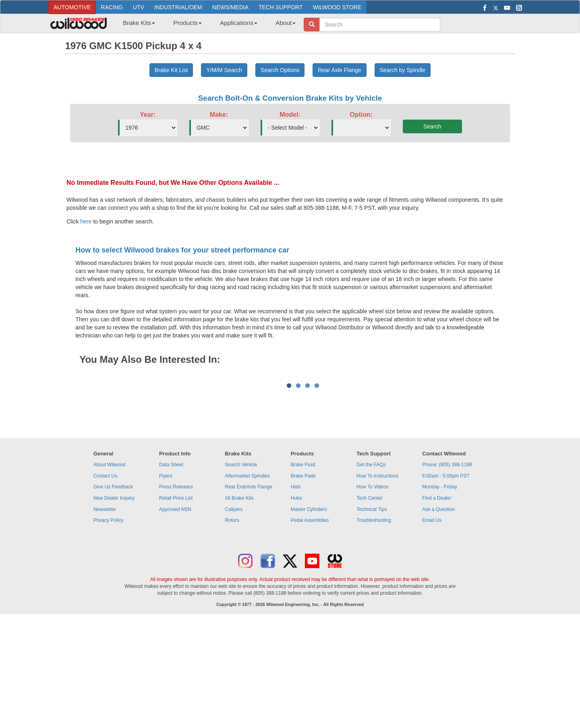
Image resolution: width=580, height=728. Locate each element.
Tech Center (370, 598)
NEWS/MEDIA (230, 7)
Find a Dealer (437, 598)
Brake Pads (303, 576)
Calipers (234, 609)
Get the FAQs (371, 565)
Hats (296, 587)
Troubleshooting (374, 620)
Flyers (166, 576)
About (286, 23)
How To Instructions (378, 576)
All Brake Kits (239, 598)
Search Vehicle (241, 565)
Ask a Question (438, 609)
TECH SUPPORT (281, 7)
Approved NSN (175, 609)
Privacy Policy (109, 620)
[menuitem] (136, 25)
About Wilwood (110, 565)
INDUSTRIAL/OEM (178, 7)
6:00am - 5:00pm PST (446, 576)
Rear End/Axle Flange (248, 587)
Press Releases (176, 587)
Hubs (296, 598)
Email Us (432, 620)
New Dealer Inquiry (114, 598)
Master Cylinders (309, 609)
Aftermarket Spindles (247, 576)
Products (187, 23)
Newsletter (105, 609)
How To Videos (373, 587)
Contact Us (105, 576)
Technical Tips (372, 609)
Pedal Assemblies (310, 620)
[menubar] (206, 25)
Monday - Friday (440, 587)
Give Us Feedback (113, 587)
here (86, 221)
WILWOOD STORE (337, 7)
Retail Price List (176, 598)
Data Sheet (171, 565)
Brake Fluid (303, 565)
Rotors (232, 620)
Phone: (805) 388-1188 (447, 565)
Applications (239, 23)
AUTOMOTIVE (72, 7)
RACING (112, 7)
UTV (139, 7)
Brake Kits (139, 23)
